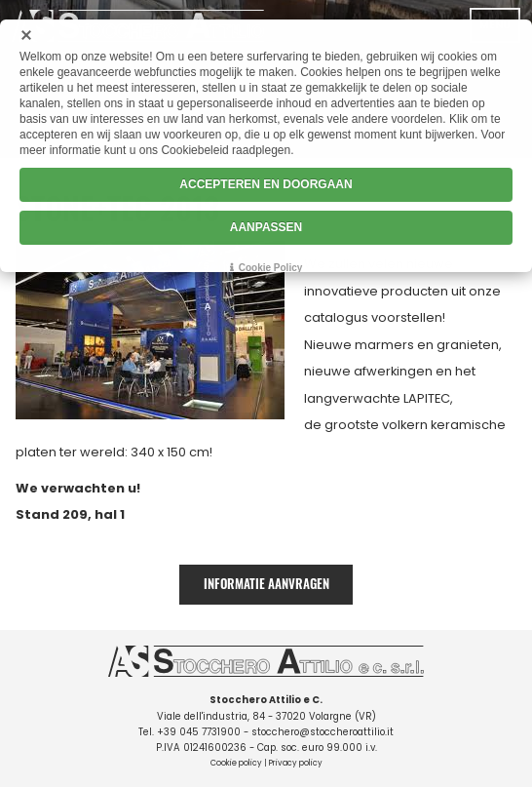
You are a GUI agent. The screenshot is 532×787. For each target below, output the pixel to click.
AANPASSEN (266, 227)
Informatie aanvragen (266, 584)
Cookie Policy (271, 268)
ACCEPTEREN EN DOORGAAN (266, 184)
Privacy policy (296, 763)
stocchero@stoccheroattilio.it (323, 732)
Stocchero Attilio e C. (266, 700)
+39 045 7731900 (199, 732)
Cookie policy (236, 763)
